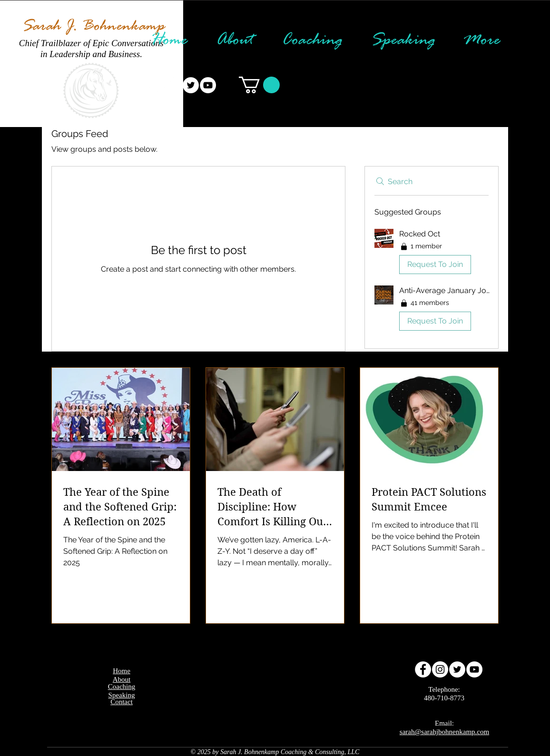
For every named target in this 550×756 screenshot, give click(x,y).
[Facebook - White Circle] (157, 85)
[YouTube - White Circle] (208, 85)
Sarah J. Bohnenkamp (93, 27)
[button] (259, 85)
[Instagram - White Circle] (174, 85)
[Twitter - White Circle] (191, 85)
